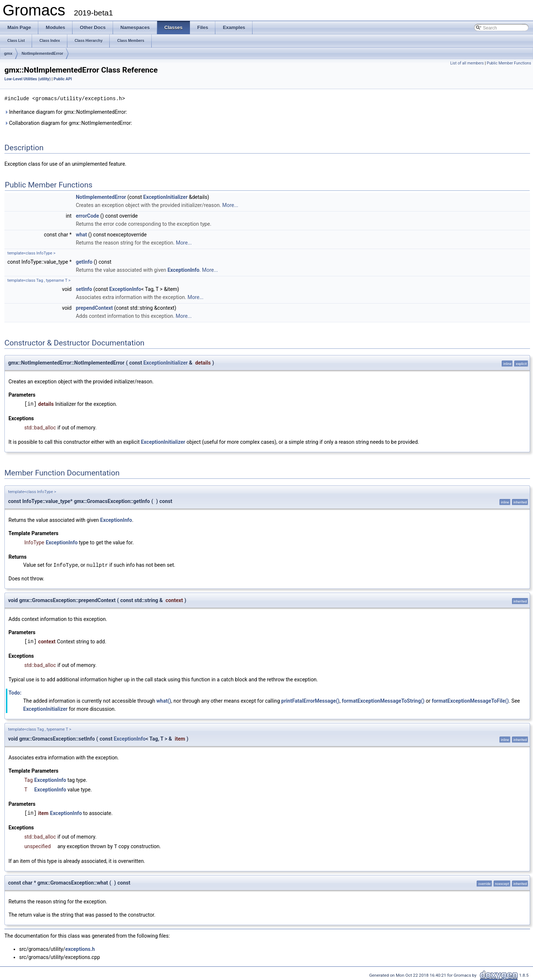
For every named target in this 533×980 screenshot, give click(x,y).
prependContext (94, 308)
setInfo (84, 289)
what (81, 234)
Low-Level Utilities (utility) (28, 79)
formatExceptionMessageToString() (383, 700)
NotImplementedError (43, 53)
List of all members (467, 63)
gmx (8, 53)
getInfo (84, 261)
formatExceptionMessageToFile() (470, 700)
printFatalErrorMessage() (310, 700)
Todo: (15, 692)
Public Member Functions (509, 63)
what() (164, 700)
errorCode (87, 215)
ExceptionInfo (183, 270)
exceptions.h (80, 948)
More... (230, 205)
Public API (63, 79)
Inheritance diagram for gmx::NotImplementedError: (66, 112)
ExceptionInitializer (165, 197)
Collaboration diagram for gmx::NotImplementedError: (68, 123)
